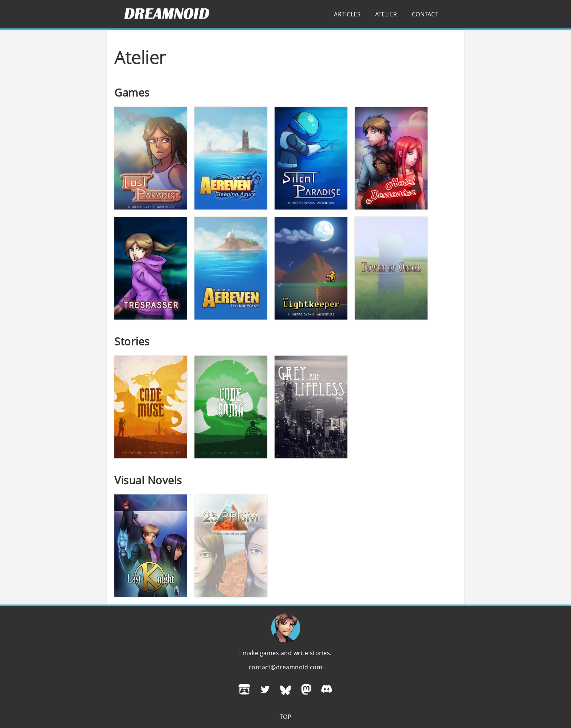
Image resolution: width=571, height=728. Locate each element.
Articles (347, 14)
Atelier (386, 14)
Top (286, 717)
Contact (425, 14)
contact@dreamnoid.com (286, 667)
